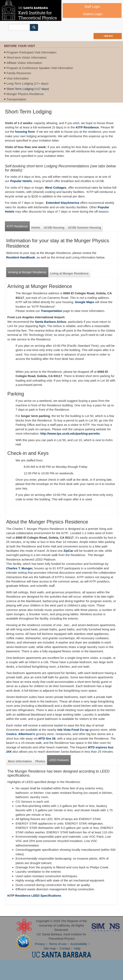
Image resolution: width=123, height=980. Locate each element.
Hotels (36, 228)
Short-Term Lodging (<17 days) (28, 89)
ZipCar (68, 551)
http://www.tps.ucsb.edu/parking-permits (70, 433)
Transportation (16, 99)
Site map (50, 948)
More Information (20, 761)
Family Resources (19, 73)
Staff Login (92, 7)
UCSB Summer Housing (85, 228)
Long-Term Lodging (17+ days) (28, 83)
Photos (40, 761)
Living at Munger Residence (69, 273)
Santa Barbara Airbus (51, 322)
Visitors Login (93, 14)
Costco (11, 734)
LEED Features (59, 760)
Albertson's (27, 734)
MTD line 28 (47, 738)
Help (77, 948)
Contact (65, 948)
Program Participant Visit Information (32, 52)
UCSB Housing (54, 228)
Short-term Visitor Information (27, 57)
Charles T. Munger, (20, 568)
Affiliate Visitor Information (24, 63)
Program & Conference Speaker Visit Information (40, 68)
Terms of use (58, 944)
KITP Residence (87, 127)
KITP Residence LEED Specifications (34, 896)
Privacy (40, 944)
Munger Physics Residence (25, 94)
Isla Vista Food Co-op (73, 730)
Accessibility (79, 944)
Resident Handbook (21, 257)
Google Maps (85, 302)
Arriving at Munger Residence (27, 272)
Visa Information (18, 78)
